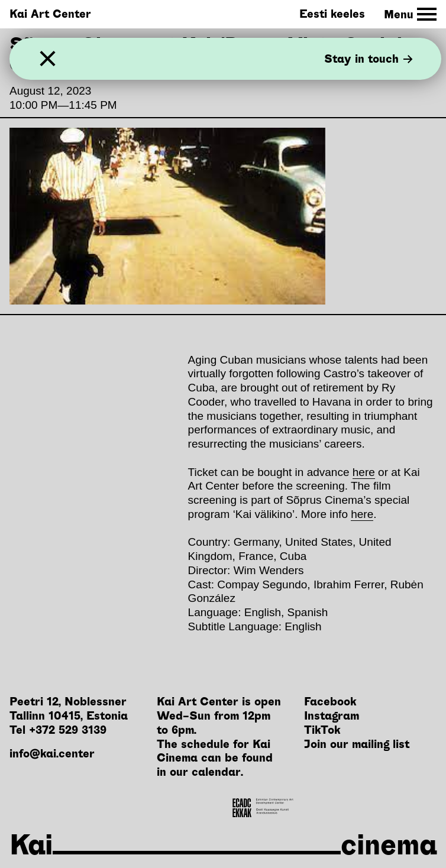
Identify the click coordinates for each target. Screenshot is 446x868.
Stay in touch (369, 59)
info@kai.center (52, 754)
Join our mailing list (357, 744)
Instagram (332, 716)
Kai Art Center (50, 14)
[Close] (48, 59)
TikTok (322, 730)
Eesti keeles (332, 14)
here (364, 472)
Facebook (330, 702)
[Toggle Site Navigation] (410, 14)
